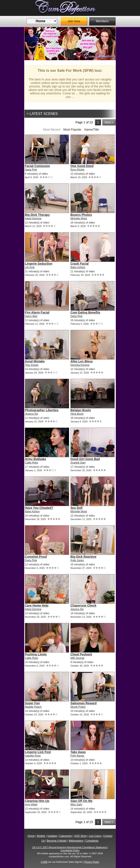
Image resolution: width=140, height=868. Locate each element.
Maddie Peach (33, 707)
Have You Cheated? (39, 508)
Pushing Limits (36, 654)
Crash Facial (79, 264)
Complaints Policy (70, 850)
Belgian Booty (81, 410)
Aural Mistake (35, 361)
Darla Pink (31, 170)
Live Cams (95, 836)
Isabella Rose (33, 756)
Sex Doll (76, 508)
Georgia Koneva (80, 365)
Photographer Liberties (42, 410)
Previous (31, 44)
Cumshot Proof (36, 557)
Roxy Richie (77, 170)
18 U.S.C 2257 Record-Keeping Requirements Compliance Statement (70, 847)
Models (41, 836)
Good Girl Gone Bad (85, 459)
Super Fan (32, 703)
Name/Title (92, 130)
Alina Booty (77, 414)
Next (109, 44)
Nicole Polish (78, 707)
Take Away (78, 752)
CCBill (44, 862)
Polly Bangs (77, 756)
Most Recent (52, 130)
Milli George (77, 658)
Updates (52, 836)
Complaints (92, 841)
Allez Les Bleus (82, 361)
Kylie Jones (77, 560)
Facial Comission (37, 166)
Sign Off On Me (81, 801)
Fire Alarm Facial (37, 312)
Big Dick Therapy (37, 215)
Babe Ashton (78, 267)
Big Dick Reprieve (83, 557)
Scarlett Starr (78, 463)
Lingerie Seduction (39, 264)
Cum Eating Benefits (85, 312)
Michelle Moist (79, 218)
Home (31, 836)
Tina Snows (32, 365)
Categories (66, 836)
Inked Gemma (33, 218)
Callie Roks (32, 463)
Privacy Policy (92, 862)
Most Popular (72, 130)
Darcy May (31, 316)
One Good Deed (82, 166)
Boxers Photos (81, 215)
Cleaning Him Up (37, 801)
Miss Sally (76, 805)
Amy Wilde (31, 805)
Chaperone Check (83, 605)
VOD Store (80, 836)
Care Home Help (37, 605)
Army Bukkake (35, 459)
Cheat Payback (81, 654)
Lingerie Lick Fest (38, 752)
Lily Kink (30, 267)
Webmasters (76, 841)
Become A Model (57, 841)
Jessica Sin (32, 414)
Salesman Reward (84, 703)
